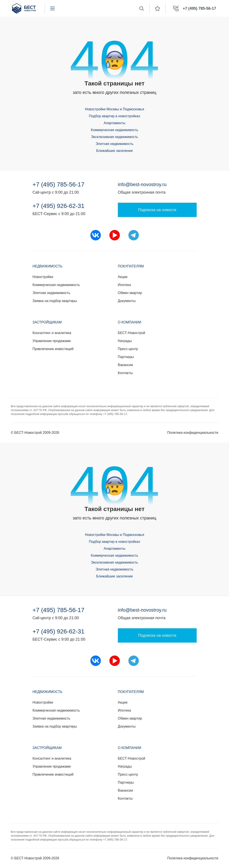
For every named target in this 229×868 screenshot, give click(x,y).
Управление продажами (52, 341)
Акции (123, 277)
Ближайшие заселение (115, 151)
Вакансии (126, 365)
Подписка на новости (157, 210)
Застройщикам (47, 322)
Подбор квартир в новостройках (114, 116)
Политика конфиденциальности (193, 433)
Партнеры (126, 357)
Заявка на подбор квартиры (55, 301)
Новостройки (43, 277)
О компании (130, 322)
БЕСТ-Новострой (132, 333)
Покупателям (131, 266)
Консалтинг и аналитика (52, 333)
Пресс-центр (128, 349)
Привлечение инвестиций (53, 349)
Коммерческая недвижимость (115, 130)
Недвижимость (48, 266)
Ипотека (124, 285)
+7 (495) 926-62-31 (59, 206)
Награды (125, 341)
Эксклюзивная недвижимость (114, 137)
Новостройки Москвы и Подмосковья (114, 109)
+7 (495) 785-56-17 (59, 185)
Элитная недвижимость (114, 144)
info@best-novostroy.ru (142, 184)
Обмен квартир (130, 293)
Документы (127, 301)
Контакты (125, 373)
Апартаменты (114, 123)
